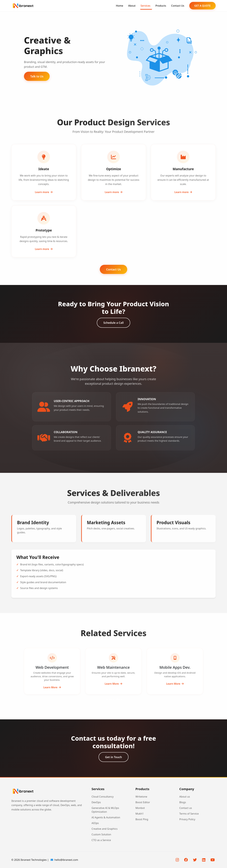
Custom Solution (101, 834)
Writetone (141, 797)
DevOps (96, 802)
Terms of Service (189, 814)
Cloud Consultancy (103, 797)
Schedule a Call (113, 323)
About (132, 6)
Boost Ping (142, 819)
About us (185, 797)
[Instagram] (177, 860)
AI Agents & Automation (106, 817)
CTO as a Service (101, 840)
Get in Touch (113, 757)
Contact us (186, 808)
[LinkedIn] (204, 860)
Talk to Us (37, 76)
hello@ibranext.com (64, 860)
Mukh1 (140, 814)
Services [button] (146, 6)
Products (161, 6)
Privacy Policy (187, 819)
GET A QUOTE (202, 6)
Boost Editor (143, 802)
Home (119, 6)
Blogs (183, 802)
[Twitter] (195, 860)
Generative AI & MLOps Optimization (105, 810)
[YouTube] (212, 860)
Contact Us (178, 6)
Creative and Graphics (105, 829)
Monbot (140, 808)
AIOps (95, 823)
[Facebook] (186, 860)
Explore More (113, 699)
